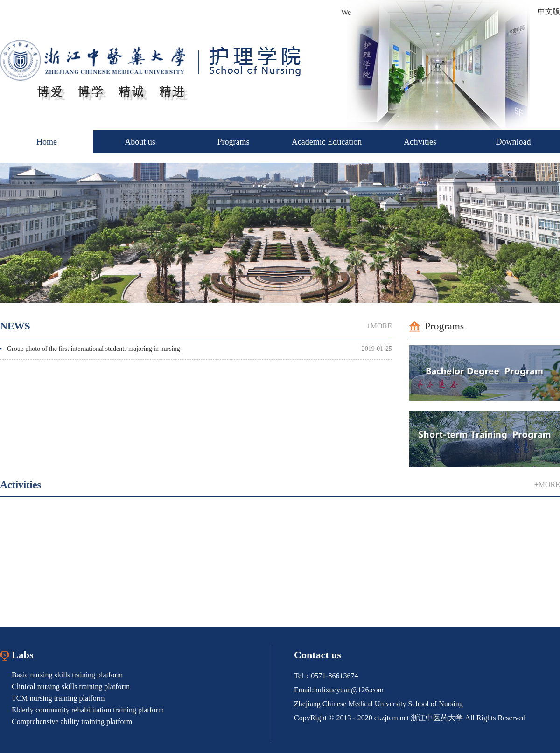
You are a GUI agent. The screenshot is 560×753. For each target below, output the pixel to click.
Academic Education (327, 142)
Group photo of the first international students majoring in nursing (94, 349)
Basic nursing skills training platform (67, 675)
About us (140, 142)
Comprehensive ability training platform (72, 722)
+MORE (379, 326)
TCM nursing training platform (58, 698)
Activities (420, 142)
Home (47, 142)
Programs (234, 142)
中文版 (549, 11)
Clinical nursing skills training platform (71, 687)
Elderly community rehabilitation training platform (88, 710)
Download (514, 142)
